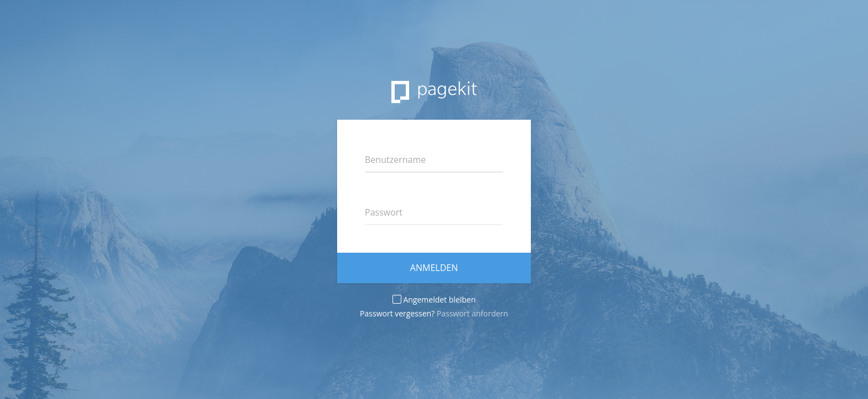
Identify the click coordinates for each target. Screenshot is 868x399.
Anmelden (434, 268)
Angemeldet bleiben (434, 300)
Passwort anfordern (472, 313)
